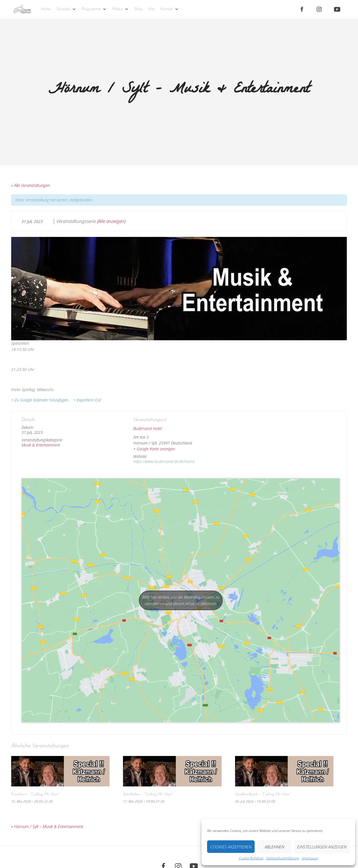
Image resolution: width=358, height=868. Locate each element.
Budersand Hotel (148, 428)
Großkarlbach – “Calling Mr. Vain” (263, 794)
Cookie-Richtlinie (251, 858)
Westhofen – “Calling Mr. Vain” (148, 794)
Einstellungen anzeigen (322, 847)
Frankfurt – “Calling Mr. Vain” (35, 794)
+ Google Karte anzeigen (154, 449)
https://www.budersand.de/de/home (164, 461)
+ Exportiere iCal (87, 400)
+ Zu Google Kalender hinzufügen (40, 400)
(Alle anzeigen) (111, 221)
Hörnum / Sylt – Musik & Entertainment (47, 826)
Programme (94, 9)
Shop (138, 9)
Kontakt (169, 9)
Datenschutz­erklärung (283, 858)
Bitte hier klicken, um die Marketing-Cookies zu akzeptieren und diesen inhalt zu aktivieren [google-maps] (181, 600)
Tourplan (66, 9)
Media (120, 9)
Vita (151, 9)
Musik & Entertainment (41, 445)
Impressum (310, 858)
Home (46, 9)
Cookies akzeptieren (231, 847)
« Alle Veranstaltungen (30, 185)
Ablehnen (274, 847)
